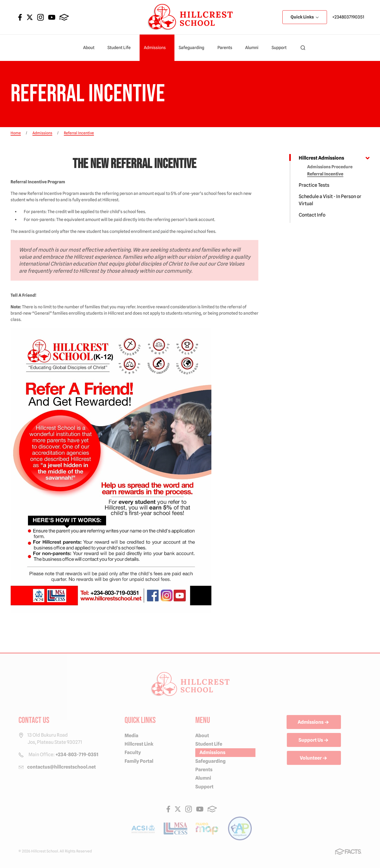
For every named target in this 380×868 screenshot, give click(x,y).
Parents (227, 48)
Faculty (133, 752)
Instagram (41, 17)
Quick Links (305, 17)
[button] (303, 48)
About (91, 48)
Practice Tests (314, 185)
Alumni (254, 48)
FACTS (64, 17)
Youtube (52, 17)
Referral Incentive (325, 174)
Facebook (20, 17)
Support (281, 48)
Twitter (30, 17)
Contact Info (312, 215)
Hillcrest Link (139, 744)
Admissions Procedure (330, 167)
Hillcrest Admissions (321, 158)
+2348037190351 (348, 17)
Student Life (121, 48)
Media (131, 735)
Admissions (157, 48)
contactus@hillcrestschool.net (61, 767)
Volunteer (314, 758)
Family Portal (139, 761)
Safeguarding (194, 48)
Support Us (314, 740)
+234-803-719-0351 (77, 754)
